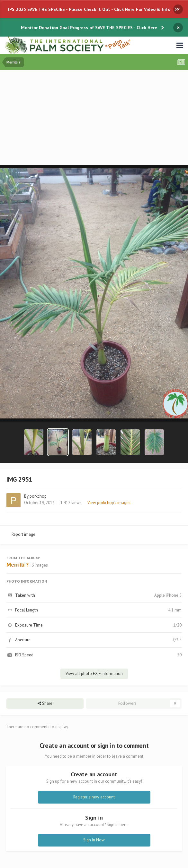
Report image (23, 534)
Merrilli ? (18, 565)
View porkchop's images (109, 503)
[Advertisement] (96, 118)
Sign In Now (94, 840)
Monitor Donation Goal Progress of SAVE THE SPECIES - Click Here (89, 28)
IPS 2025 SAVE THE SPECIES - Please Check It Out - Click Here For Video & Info (89, 9)
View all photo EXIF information (94, 674)
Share (45, 704)
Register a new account (94, 797)
